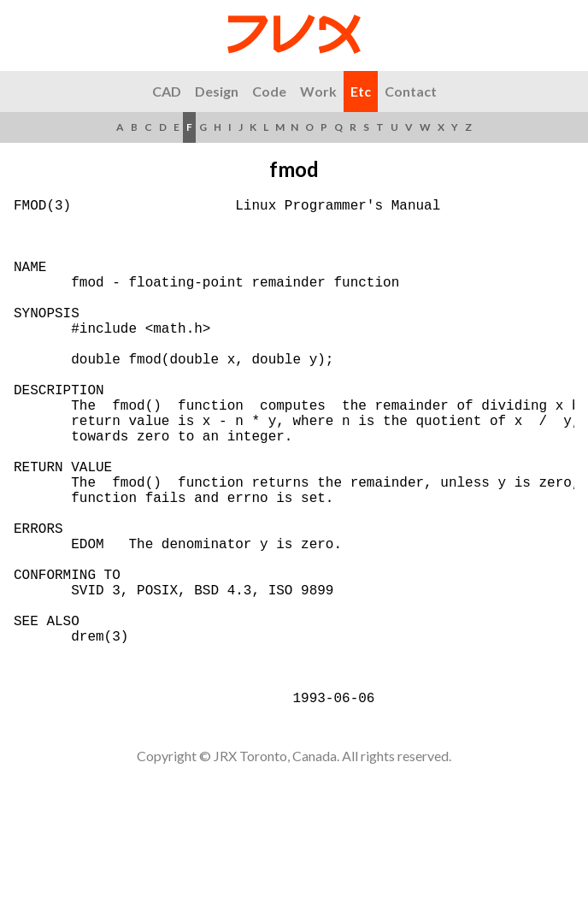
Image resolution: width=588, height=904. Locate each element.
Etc (361, 91)
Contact (411, 91)
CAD (167, 91)
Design (217, 91)
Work (318, 91)
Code (269, 91)
